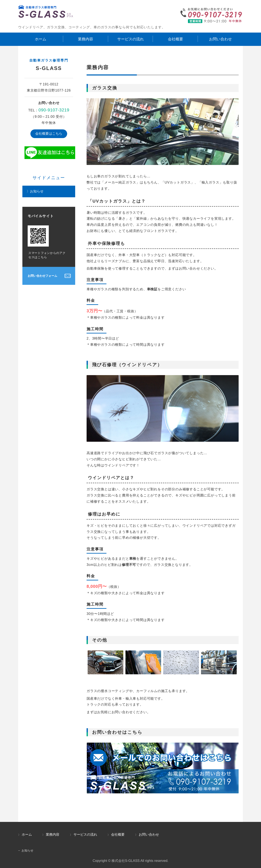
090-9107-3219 (54, 110)
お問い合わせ (220, 39)
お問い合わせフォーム (42, 276)
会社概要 (175, 39)
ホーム (41, 39)
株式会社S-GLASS (126, 861)
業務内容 (86, 39)
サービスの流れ (130, 39)
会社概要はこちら (49, 134)
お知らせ (37, 191)
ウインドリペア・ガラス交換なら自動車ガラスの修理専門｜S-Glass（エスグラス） (46, 13)
